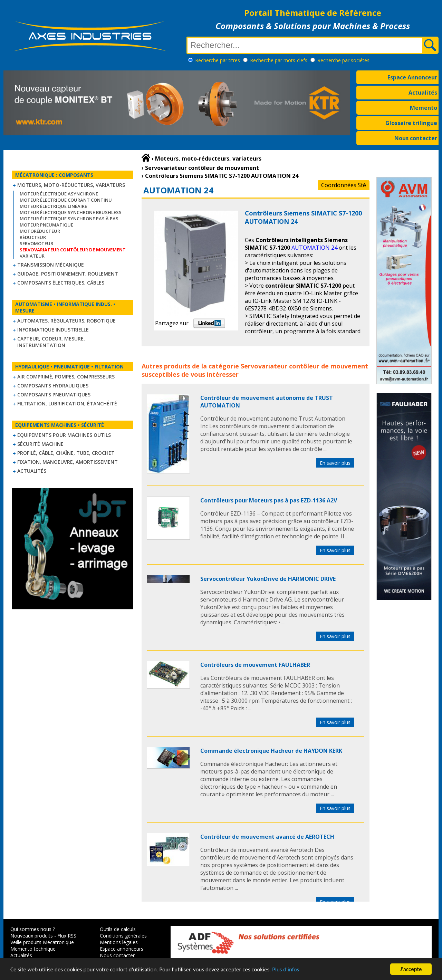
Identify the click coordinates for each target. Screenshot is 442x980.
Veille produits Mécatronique (42, 942)
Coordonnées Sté (344, 185)
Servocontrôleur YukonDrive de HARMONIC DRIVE (268, 579)
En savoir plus (335, 463)
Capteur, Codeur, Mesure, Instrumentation (51, 342)
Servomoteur (36, 243)
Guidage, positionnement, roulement (68, 274)
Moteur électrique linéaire (53, 206)
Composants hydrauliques (53, 386)
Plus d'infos (286, 970)
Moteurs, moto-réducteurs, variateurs (71, 185)
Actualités (423, 93)
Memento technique (33, 949)
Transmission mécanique (51, 265)
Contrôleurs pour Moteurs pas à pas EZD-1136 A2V (269, 500)
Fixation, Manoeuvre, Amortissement (68, 462)
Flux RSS (67, 936)
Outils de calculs (118, 929)
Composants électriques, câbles (61, 283)
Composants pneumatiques (54, 395)
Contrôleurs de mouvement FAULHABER (255, 665)
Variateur (32, 256)
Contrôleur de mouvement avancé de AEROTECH (267, 837)
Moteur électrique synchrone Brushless (71, 212)
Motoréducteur (40, 231)
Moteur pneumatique (46, 225)
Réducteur (33, 237)
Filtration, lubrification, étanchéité (67, 403)
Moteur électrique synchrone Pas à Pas (69, 219)
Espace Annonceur (412, 77)
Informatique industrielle (53, 330)
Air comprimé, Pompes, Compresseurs (66, 377)
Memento (424, 108)
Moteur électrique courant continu (66, 200)
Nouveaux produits (32, 936)
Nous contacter (416, 138)
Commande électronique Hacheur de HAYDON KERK (271, 751)
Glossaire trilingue (411, 123)
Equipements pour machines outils (64, 435)
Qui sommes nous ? (33, 929)
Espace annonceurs (122, 949)
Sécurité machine (40, 444)
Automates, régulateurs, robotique (66, 321)
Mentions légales (119, 942)
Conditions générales (123, 936)
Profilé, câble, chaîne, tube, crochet (66, 453)
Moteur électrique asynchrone (59, 194)
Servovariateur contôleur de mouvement (304, 366)
